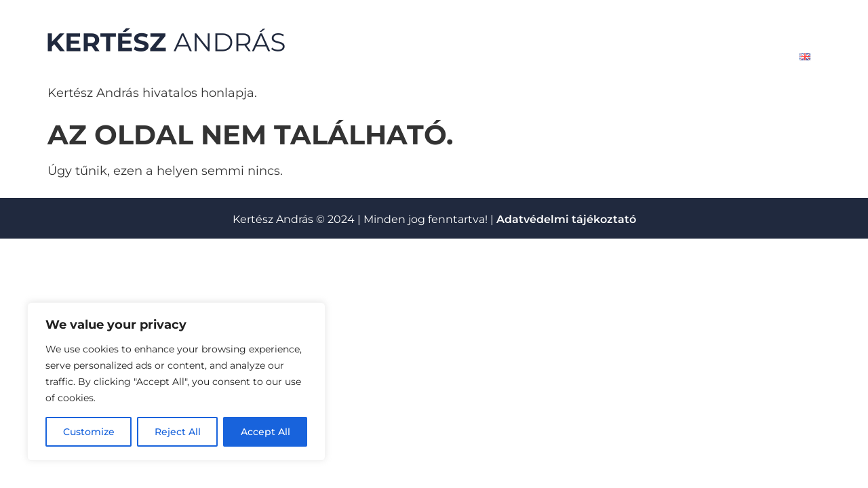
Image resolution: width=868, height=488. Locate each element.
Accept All (265, 432)
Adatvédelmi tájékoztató (566, 219)
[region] (176, 382)
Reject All (178, 432)
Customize (89, 432)
